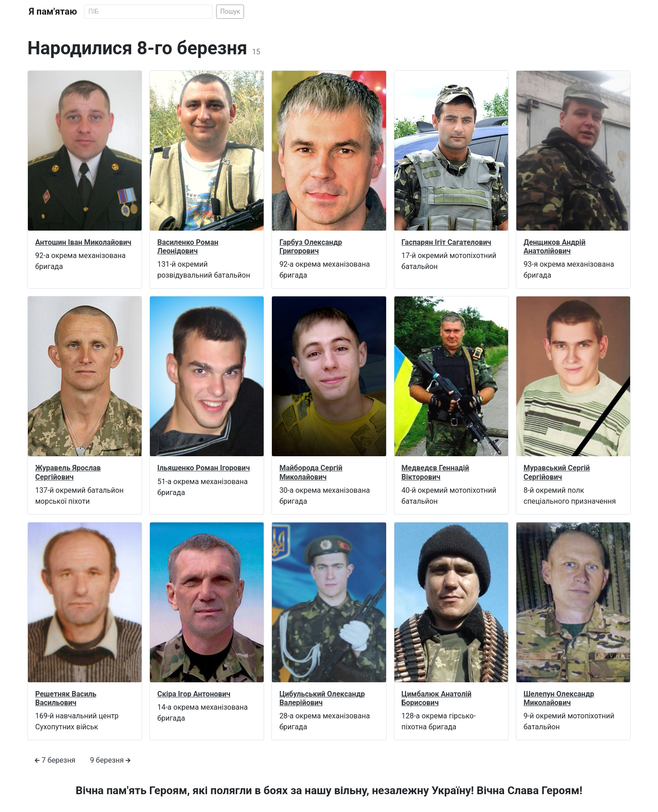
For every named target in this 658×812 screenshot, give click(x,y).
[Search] (148, 12)
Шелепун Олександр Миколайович (559, 698)
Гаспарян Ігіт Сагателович (446, 242)
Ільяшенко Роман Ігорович (204, 468)
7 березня (55, 760)
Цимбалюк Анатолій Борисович (437, 698)
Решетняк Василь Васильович (66, 698)
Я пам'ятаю (53, 11)
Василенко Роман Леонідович (188, 247)
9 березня (110, 760)
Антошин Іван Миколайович (83, 242)
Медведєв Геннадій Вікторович (435, 472)
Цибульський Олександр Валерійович (322, 698)
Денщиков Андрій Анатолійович (555, 247)
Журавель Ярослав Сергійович (68, 472)
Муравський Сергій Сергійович (557, 472)
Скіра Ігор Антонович (194, 694)
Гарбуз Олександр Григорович (310, 247)
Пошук (230, 11)
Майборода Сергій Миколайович (311, 472)
